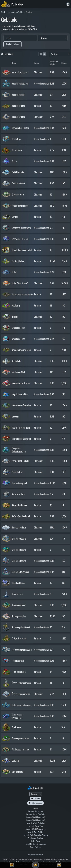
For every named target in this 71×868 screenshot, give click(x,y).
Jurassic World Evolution (36, 823)
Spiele (3, 12)
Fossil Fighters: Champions (36, 844)
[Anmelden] (68, 4)
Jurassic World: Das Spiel (36, 814)
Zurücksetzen (12, 44)
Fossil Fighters (36, 847)
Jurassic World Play (35, 826)
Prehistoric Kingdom (36, 838)
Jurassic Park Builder (16, 12)
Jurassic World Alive (36, 811)
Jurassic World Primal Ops (36, 829)
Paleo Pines (36, 841)
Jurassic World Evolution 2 (36, 820)
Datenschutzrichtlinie (35, 854)
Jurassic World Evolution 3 (36, 817)
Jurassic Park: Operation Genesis (36, 835)
